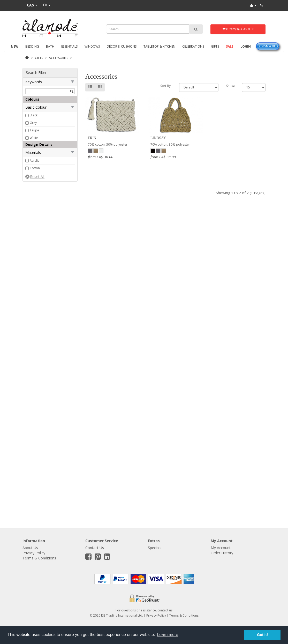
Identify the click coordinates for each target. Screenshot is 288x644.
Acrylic (35, 160)
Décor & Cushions (122, 46)
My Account (221, 548)
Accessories (58, 58)
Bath (50, 46)
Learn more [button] (168, 635)
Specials (155, 548)
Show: (230, 86)
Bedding (32, 46)
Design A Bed (268, 46)
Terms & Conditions (39, 558)
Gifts (215, 46)
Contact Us (95, 548)
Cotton (35, 168)
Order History (222, 553)
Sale (230, 46)
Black (34, 115)
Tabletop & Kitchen (159, 46)
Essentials (69, 46)
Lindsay (158, 138)
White (34, 138)
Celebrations (193, 46)
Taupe (34, 130)
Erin (92, 138)
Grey (33, 123)
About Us (30, 548)
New (15, 46)
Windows (92, 46)
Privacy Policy (34, 553)
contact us (165, 610)
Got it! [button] (262, 635)
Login (246, 46)
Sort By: (166, 86)
